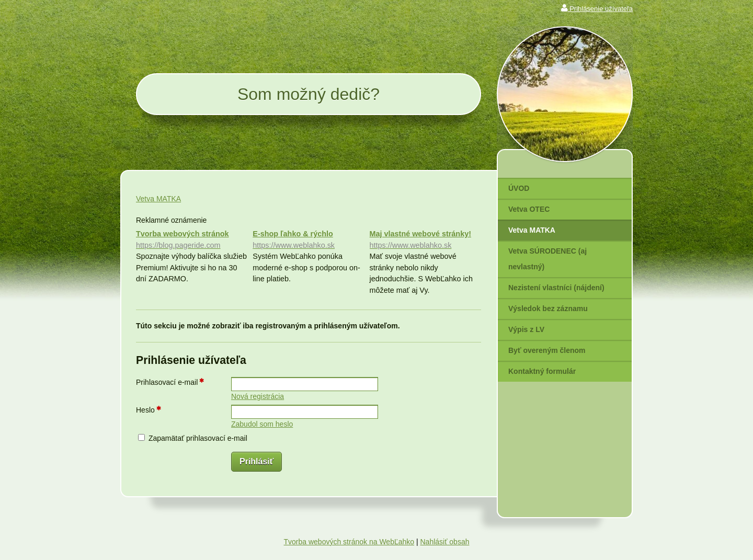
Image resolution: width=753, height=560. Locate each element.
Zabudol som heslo (262, 424)
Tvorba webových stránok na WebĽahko (349, 542)
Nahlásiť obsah (444, 542)
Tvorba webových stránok (192, 240)
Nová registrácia (258, 396)
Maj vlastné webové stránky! (425, 240)
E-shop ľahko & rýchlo (308, 240)
